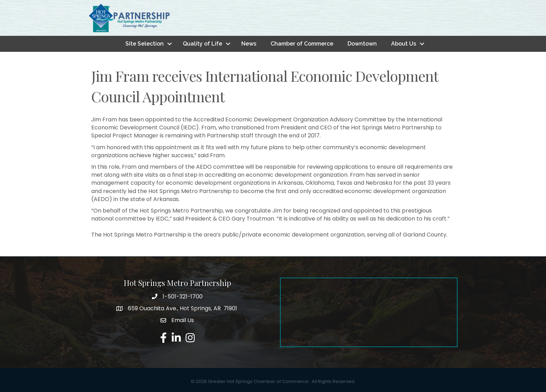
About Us (404, 44)
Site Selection (145, 44)
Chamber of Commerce (302, 44)
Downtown (362, 44)
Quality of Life (202, 44)
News (249, 44)
